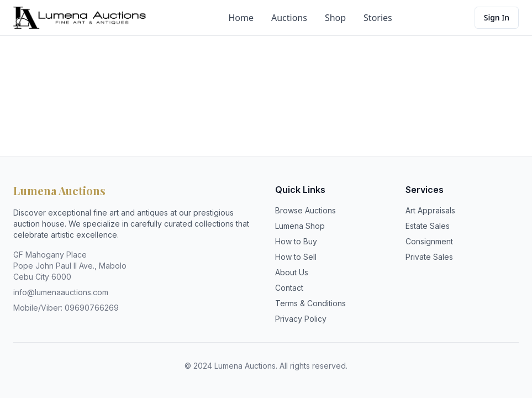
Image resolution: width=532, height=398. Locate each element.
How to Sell (296, 257)
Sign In (497, 17)
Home (241, 18)
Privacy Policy (301, 319)
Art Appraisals (430, 210)
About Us (292, 272)
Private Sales (429, 257)
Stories (378, 18)
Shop (335, 18)
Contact (289, 288)
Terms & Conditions (310, 303)
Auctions (289, 18)
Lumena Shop (300, 226)
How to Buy (296, 241)
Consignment (429, 241)
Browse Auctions (305, 210)
